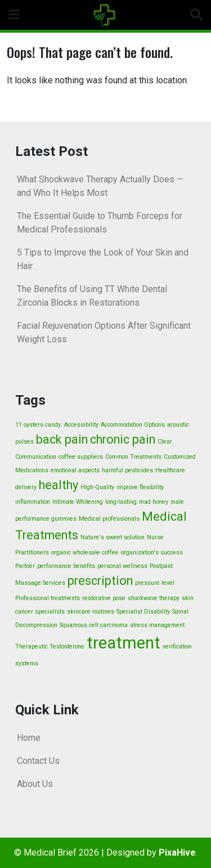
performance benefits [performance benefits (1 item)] (66, 566)
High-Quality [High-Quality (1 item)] (97, 487)
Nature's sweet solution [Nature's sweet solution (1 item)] (113, 537)
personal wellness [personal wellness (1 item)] (122, 566)
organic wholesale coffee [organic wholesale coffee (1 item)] (85, 552)
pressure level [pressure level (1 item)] (155, 583)
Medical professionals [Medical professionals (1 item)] (109, 519)
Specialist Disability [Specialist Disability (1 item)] (143, 612)
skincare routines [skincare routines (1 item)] (91, 612)
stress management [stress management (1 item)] (157, 625)
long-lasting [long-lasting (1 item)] (121, 502)
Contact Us (38, 761)
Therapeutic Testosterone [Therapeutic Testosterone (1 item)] (50, 646)
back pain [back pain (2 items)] (62, 439)
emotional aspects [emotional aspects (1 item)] (75, 470)
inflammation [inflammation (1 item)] (33, 502)
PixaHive (177, 853)
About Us (35, 784)
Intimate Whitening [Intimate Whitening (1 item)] (78, 502)
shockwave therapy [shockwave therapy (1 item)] (154, 598)
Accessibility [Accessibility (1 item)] (81, 425)
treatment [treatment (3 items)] (124, 643)
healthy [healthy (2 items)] (59, 485)
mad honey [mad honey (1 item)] (154, 502)
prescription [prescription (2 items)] (100, 581)
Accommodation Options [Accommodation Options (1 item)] (133, 425)
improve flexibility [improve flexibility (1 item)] (140, 487)
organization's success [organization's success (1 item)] (152, 552)
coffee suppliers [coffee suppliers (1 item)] (81, 457)
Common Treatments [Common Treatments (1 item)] (133, 457)
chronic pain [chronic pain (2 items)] (123, 439)
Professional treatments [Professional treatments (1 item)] (48, 598)
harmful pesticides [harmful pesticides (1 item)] (127, 470)
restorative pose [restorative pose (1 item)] (104, 598)
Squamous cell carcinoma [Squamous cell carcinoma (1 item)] (94, 625)
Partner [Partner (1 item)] (25, 566)
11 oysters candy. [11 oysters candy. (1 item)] (39, 425)
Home (29, 738)
